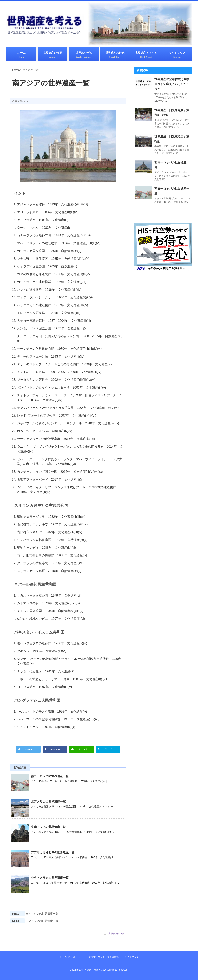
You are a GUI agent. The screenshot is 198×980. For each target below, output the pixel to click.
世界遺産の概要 (53, 55)
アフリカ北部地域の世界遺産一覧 (53, 852)
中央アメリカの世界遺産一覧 (50, 878)
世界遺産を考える (146, 55)
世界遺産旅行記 (115, 55)
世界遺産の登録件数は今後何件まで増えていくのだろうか (172, 84)
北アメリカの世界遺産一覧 (48, 802)
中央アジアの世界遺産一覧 (42, 921)
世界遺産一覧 (84, 55)
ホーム (21, 55)
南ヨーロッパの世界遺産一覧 (50, 776)
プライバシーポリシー (71, 957)
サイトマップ (177, 55)
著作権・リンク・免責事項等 (104, 957)
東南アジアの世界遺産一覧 (48, 827)
